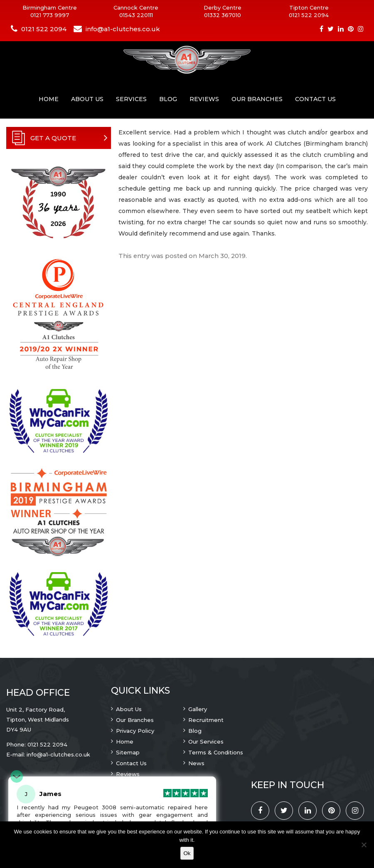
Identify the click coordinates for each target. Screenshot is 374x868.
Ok (187, 853)
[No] (364, 845)
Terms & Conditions (216, 752)
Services (131, 99)
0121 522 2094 (309, 15)
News (196, 763)
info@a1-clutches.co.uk (123, 29)
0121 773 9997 (50, 15)
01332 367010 (223, 15)
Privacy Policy (135, 731)
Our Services (206, 742)
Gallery (198, 709)
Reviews (204, 99)
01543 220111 (136, 15)
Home (49, 99)
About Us (87, 99)
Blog (168, 99)
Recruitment (206, 720)
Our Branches (257, 99)
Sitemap (128, 752)
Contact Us (315, 99)
